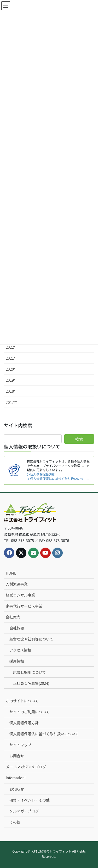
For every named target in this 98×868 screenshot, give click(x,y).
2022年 (12, 347)
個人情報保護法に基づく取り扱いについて (44, 734)
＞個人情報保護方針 (41, 474)
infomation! (16, 778)
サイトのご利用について (30, 712)
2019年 (12, 380)
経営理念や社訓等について (31, 639)
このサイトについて (22, 701)
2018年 (12, 391)
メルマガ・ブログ (24, 811)
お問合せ (17, 756)
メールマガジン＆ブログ (26, 767)
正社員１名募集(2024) (31, 683)
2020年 (12, 369)
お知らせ (17, 789)
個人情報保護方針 (24, 723)
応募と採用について (30, 672)
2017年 (12, 402)
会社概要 (17, 628)
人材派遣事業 (17, 584)
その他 (15, 822)
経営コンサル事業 (20, 595)
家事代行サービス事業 (24, 606)
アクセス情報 (20, 650)
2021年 (12, 358)
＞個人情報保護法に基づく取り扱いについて (58, 479)
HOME (11, 573)
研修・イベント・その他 (30, 800)
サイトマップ (20, 745)
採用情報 (17, 661)
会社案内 (13, 617)
